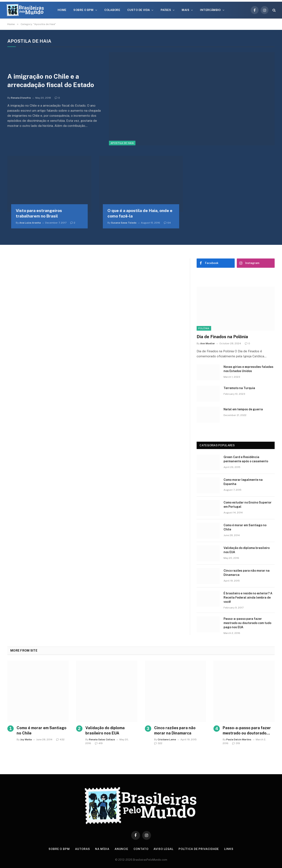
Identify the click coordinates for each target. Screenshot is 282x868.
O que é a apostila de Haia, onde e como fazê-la (140, 213)
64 (167, 223)
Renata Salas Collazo (102, 739)
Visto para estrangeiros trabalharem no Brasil (39, 213)
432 (60, 739)
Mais (185, 10)
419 (99, 743)
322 (158, 743)
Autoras (82, 849)
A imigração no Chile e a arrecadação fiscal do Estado (51, 81)
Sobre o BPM (83, 10)
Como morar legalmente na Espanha (243, 482)
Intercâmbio (210, 10)
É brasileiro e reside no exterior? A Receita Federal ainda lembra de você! (248, 598)
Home (62, 10)
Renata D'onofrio (21, 98)
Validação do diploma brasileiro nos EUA (247, 550)
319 (236, 743)
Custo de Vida (138, 10)
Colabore (112, 10)
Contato (141, 849)
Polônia (204, 328)
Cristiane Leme (167, 739)
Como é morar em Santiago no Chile (245, 527)
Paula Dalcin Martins (239, 739)
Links (229, 849)
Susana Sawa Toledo (124, 223)
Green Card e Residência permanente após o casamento (246, 459)
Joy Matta (26, 739)
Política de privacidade (199, 849)
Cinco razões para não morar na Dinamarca (247, 573)
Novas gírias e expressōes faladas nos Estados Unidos (248, 369)
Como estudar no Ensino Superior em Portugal (248, 505)
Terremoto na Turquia (239, 388)
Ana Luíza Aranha (30, 223)
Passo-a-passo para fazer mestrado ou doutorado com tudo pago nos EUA (247, 623)
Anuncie (121, 849)
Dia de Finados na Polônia (222, 337)
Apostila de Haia (122, 143)
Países (166, 10)
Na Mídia (102, 849)
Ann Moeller (208, 343)
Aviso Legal (163, 849)
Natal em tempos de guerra (243, 409)
